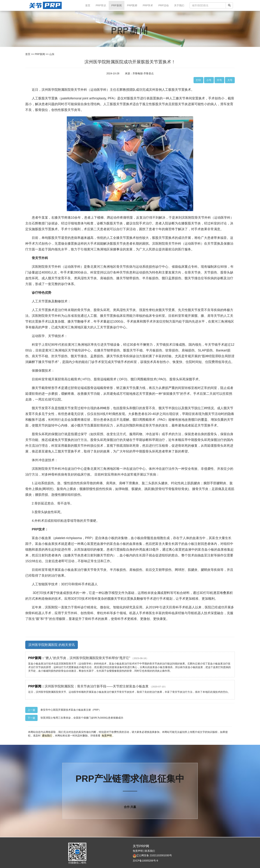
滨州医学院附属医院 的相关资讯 (52, 645)
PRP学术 (148, 5)
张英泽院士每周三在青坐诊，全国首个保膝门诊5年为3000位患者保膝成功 (82, 718)
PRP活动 (163, 5)
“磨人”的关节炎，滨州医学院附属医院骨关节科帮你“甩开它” (97, 658)
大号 (230, 80)
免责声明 (138, 851)
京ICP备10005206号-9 (145, 861)
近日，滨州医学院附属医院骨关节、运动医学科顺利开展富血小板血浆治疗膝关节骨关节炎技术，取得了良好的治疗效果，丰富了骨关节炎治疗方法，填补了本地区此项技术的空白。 (129, 692)
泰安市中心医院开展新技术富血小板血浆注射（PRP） (71, 710)
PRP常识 (101, 5)
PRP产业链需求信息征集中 (130, 779)
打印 (198, 80)
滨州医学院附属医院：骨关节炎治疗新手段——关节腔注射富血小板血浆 (106, 686)
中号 (219, 80)
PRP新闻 (117, 5)
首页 (89, 5)
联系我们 (150, 851)
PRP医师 (132, 5)
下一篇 (31, 718)
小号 (209, 80)
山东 (52, 54)
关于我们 (179, 5)
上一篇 (31, 710)
